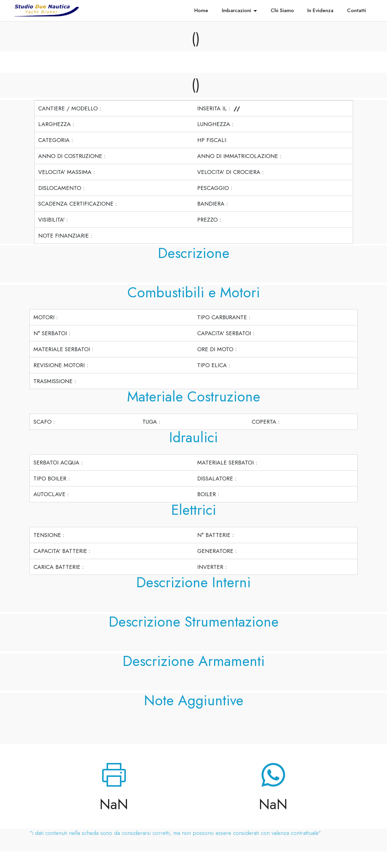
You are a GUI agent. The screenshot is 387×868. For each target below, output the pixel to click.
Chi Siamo (282, 10)
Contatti (357, 10)
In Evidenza (320, 10)
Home (201, 10)
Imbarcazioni (236, 10)
